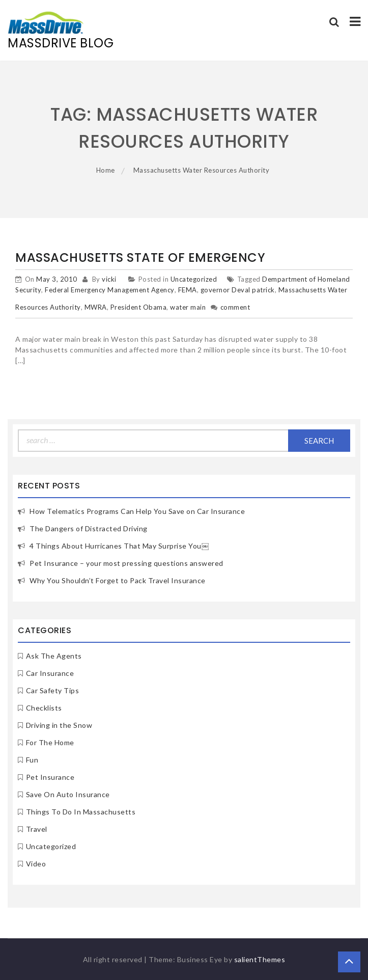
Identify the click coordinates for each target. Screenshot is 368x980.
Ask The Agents (54, 656)
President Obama (139, 307)
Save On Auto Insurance (68, 794)
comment (235, 307)
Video (36, 864)
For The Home (50, 742)
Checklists (44, 708)
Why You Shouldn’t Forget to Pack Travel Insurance (118, 580)
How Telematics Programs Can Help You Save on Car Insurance (137, 511)
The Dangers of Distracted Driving (89, 528)
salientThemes (260, 959)
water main (188, 307)
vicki (109, 279)
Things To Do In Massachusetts (81, 812)
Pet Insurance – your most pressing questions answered (126, 563)
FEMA (188, 290)
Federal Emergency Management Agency (110, 290)
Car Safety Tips (53, 690)
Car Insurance (50, 673)
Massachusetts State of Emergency (140, 257)
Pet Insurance (50, 777)
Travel (37, 829)
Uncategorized (194, 279)
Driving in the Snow (59, 725)
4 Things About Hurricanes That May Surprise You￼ (119, 546)
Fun (32, 760)
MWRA (96, 307)
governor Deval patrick (238, 290)
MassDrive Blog (61, 43)
